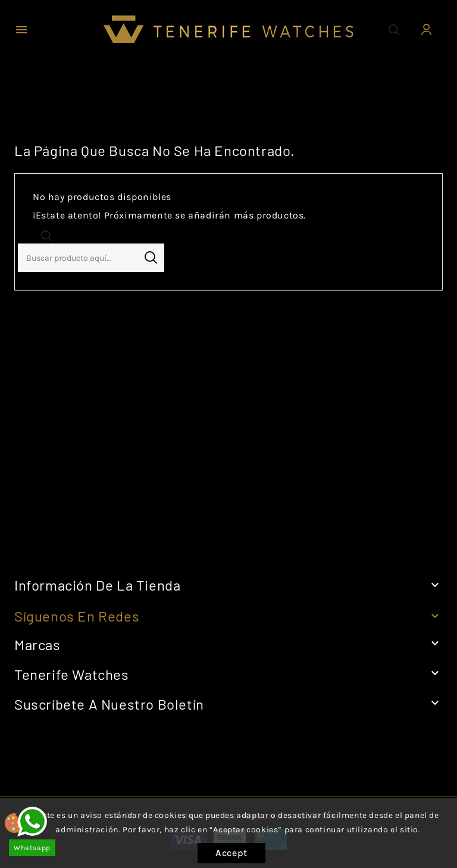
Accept (231, 853)
